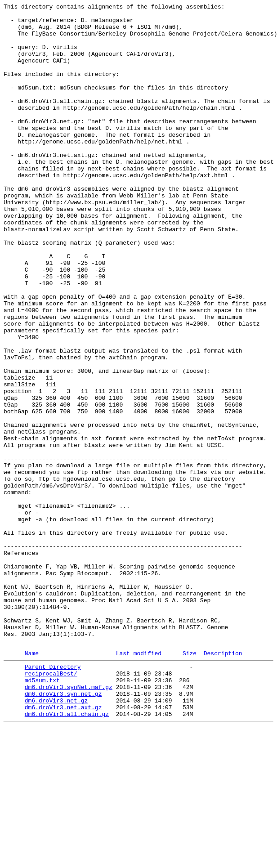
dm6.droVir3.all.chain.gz (67, 854)
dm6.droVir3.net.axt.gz (63, 846)
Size (190, 783)
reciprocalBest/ (51, 805)
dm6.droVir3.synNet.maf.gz (69, 822)
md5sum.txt (42, 814)
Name (32, 783)
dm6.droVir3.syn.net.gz (63, 830)
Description (223, 783)
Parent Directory (53, 797)
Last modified (139, 783)
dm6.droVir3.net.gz (56, 838)
